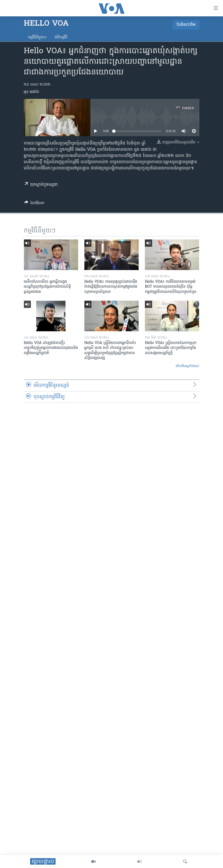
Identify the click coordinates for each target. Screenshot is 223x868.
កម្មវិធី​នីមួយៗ (37, 37)
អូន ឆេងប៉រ (31, 92)
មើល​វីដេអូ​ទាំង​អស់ (188, 366)
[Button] (34, 204)
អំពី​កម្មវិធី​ (61, 37)
